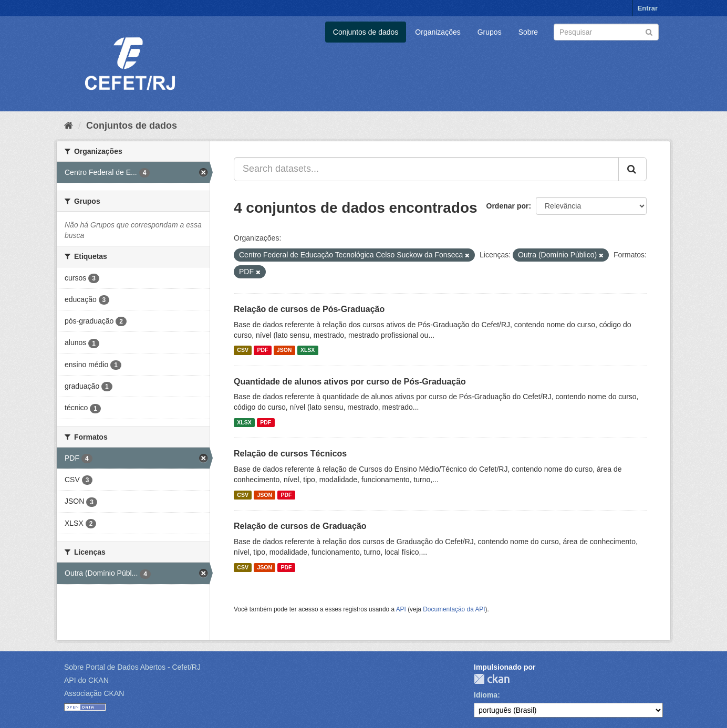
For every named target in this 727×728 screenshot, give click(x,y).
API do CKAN (86, 680)
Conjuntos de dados (366, 32)
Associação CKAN (94, 693)
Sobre (528, 32)
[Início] (69, 126)
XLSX (308, 350)
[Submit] (649, 31)
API (401, 609)
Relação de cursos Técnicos (290, 454)
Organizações (438, 32)
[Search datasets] (606, 32)
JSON (284, 350)
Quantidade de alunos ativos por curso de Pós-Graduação (350, 382)
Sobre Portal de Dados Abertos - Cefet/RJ (132, 667)
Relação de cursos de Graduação (300, 526)
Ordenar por (508, 206)
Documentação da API (454, 609)
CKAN (492, 679)
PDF (262, 350)
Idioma (486, 695)
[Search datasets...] (426, 169)
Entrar (648, 8)
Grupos (490, 32)
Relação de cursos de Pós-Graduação (309, 309)
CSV (243, 350)
